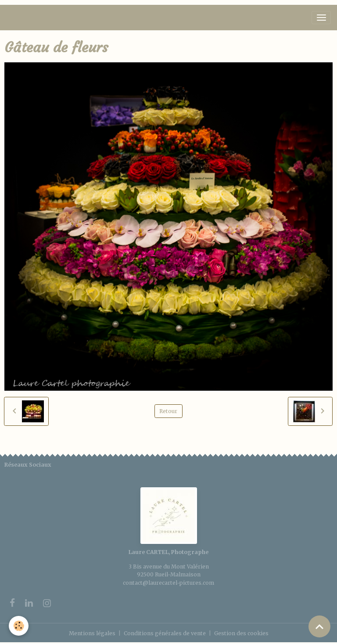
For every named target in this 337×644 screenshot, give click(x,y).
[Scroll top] (319, 626)
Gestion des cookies (241, 633)
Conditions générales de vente (165, 633)
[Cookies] (19, 626)
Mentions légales (92, 633)
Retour (168, 411)
